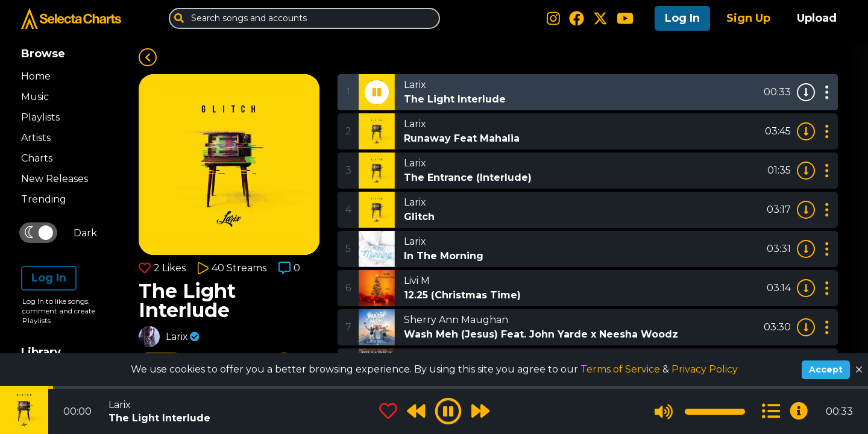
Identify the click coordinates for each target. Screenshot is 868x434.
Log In (682, 18)
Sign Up (748, 18)
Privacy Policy (705, 369)
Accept (826, 370)
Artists (36, 138)
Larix (177, 337)
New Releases (55, 179)
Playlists (40, 117)
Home (36, 76)
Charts (37, 158)
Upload (817, 18)
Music (35, 97)
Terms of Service (621, 369)
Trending (44, 199)
